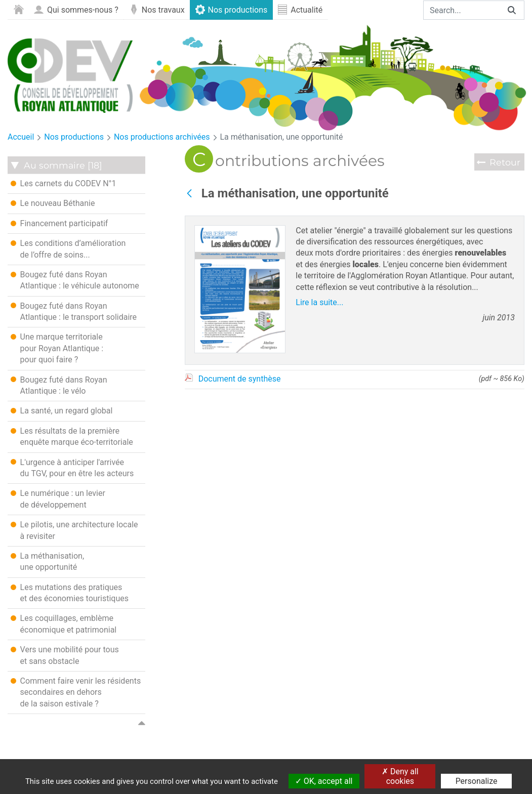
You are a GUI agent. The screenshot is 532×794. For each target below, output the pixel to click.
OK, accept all (324, 781)
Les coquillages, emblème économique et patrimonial (64, 623)
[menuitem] (18, 10)
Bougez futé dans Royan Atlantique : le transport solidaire (74, 311)
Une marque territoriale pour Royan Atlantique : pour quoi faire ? (57, 348)
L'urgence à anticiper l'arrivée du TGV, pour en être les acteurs (72, 468)
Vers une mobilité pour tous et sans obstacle (65, 655)
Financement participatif (59, 223)
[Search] (461, 10)
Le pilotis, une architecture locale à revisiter (74, 530)
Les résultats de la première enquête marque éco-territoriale (72, 436)
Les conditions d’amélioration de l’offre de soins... (68, 248)
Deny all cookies (400, 776)
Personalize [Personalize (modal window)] (477, 781)
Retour (505, 162)
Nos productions (74, 137)
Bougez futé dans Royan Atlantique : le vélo (59, 385)
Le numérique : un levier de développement (58, 498)
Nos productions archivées (162, 137)
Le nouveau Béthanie (53, 203)
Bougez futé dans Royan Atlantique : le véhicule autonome (75, 280)
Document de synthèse (240, 379)
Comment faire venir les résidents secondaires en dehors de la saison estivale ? (76, 692)
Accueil (21, 137)
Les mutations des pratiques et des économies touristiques (70, 593)
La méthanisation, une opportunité (282, 137)
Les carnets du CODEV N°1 (64, 183)
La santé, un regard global (62, 410)
